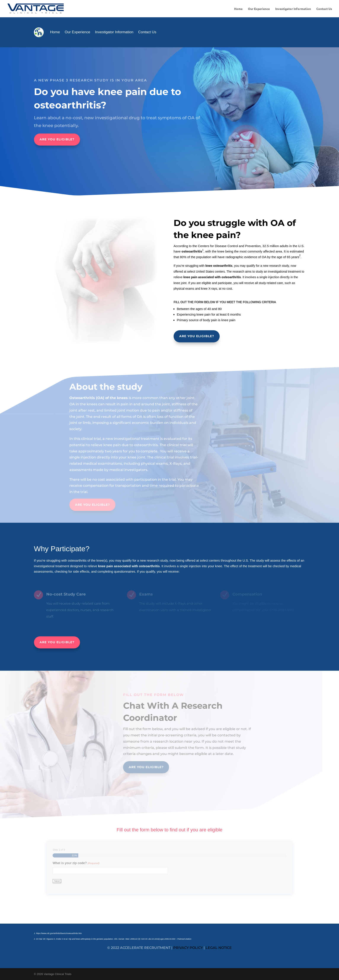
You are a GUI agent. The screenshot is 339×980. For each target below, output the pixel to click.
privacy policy (188, 948)
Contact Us (324, 9)
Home (238, 9)
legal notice (219, 948)
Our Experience (259, 9)
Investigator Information (293, 9)
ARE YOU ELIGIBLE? (57, 139)
